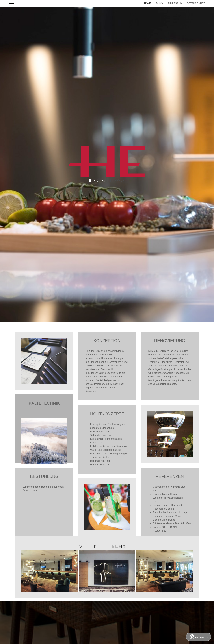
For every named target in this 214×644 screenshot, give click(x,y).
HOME (148, 3)
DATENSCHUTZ (196, 3)
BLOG (159, 3)
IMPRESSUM (175, 3)
